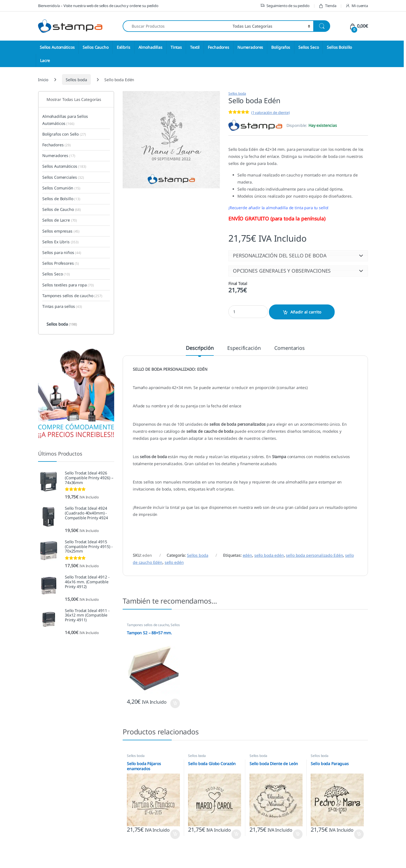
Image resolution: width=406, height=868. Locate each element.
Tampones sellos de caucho (148, 625)
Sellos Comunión (61, 188)
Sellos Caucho (95, 47)
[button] (298, 256)
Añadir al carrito (306, 312)
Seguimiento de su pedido (285, 6)
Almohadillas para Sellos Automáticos (65, 120)
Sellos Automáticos (57, 47)
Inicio (43, 80)
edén (247, 555)
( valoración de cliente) (271, 112)
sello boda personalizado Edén (314, 555)
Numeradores (250, 47)
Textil (195, 47)
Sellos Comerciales (63, 177)
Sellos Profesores (61, 263)
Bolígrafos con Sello (64, 134)
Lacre (45, 60)
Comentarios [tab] (289, 348)
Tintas (176, 47)
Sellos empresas (61, 231)
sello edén (174, 562)
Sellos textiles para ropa (68, 285)
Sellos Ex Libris (60, 242)
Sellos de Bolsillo (61, 199)
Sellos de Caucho (62, 209)
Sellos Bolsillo (339, 47)
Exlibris (123, 47)
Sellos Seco (308, 47)
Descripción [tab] (200, 348)
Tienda (327, 6)
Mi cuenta (357, 6)
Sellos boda (76, 80)
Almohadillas (150, 47)
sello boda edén (269, 555)
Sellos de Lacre (60, 220)
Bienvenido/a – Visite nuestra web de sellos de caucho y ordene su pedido (98, 6)
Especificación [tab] (244, 348)
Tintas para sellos (62, 306)
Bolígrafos (281, 47)
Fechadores (219, 47)
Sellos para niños (62, 252)
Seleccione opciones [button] (175, 703)
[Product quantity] (248, 312)
